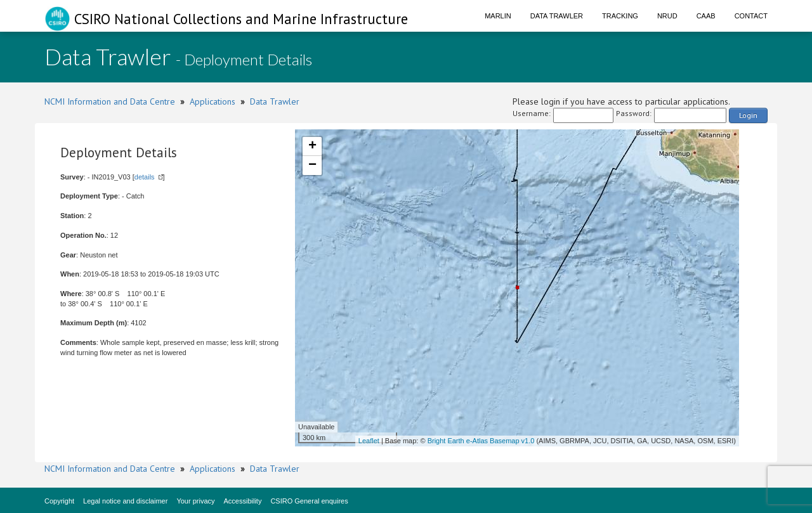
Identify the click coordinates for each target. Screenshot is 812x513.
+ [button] (312, 146)
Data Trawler (557, 16)
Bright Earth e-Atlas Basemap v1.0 (481, 441)
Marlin (498, 16)
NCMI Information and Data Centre (110, 101)
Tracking (620, 16)
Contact (751, 16)
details (145, 177)
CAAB (706, 16)
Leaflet (369, 441)
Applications (213, 101)
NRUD (667, 16)
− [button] (312, 166)
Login (748, 115)
